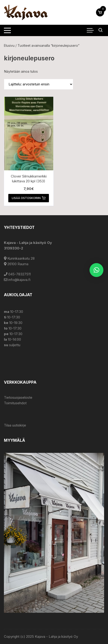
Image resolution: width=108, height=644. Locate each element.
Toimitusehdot (15, 403)
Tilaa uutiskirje (15, 425)
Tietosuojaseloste (18, 397)
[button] (96, 270)
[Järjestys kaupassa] (39, 84)
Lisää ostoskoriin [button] (29, 198)
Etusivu (9, 45)
